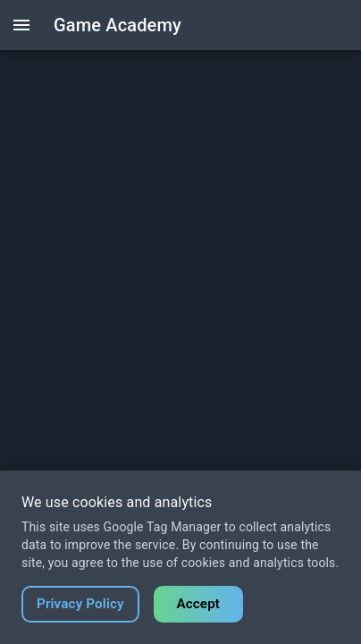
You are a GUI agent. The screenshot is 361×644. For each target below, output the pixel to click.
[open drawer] (21, 25)
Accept (198, 604)
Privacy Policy (80, 604)
